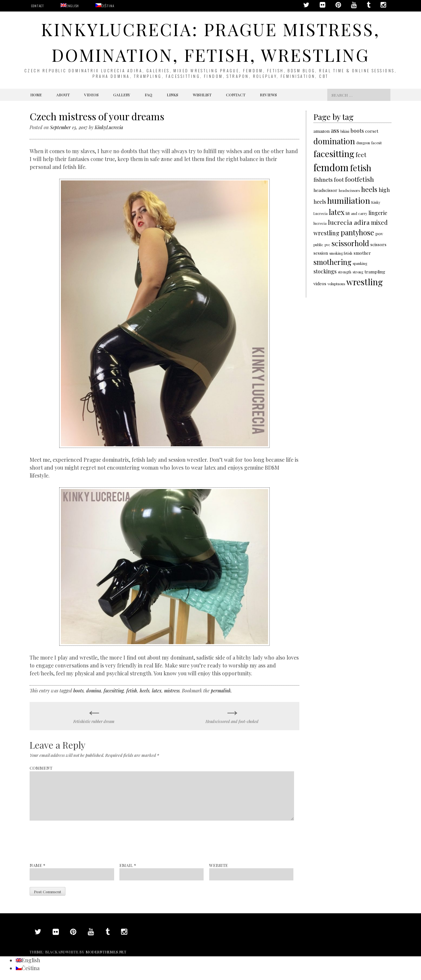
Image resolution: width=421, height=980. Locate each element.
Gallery (122, 95)
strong (358, 272)
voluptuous (336, 284)
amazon (322, 131)
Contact (38, 6)
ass (335, 130)
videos (320, 283)
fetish (132, 691)
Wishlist (202, 95)
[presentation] (80, 841)
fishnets (323, 180)
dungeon (363, 143)
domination (334, 141)
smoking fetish (341, 253)
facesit (377, 143)
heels (145, 691)
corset (372, 131)
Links (173, 95)
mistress (172, 691)
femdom (331, 167)
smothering (332, 262)
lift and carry (356, 213)
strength (345, 272)
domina (94, 691)
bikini (345, 131)
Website (219, 865)
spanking (360, 263)
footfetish (359, 179)
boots (78, 691)
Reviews (268, 95)
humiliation (349, 200)
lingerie (378, 213)
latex (157, 691)
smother (362, 253)
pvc (327, 245)
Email (128, 865)
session (321, 253)
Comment (41, 768)
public (318, 245)
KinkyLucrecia (109, 127)
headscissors (349, 190)
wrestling (365, 282)
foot (339, 180)
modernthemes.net (106, 952)
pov (379, 233)
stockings (325, 271)
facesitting (114, 691)
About (63, 95)
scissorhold (350, 243)
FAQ (149, 95)
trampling (375, 271)
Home (36, 95)
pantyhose (357, 232)
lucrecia (320, 223)
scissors (378, 244)
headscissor (325, 190)
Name (37, 865)
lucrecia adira (349, 222)
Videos (91, 95)
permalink (221, 691)
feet (361, 155)
